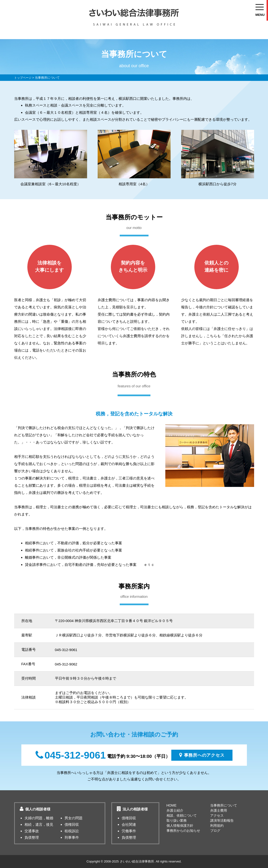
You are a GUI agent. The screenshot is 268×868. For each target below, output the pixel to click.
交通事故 (32, 831)
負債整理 (32, 837)
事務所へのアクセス (202, 755)
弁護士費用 (219, 810)
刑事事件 (72, 837)
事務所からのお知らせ (183, 831)
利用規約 (217, 826)
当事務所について (224, 805)
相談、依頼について (182, 815)
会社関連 (129, 824)
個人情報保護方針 (180, 826)
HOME (172, 805)
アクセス (217, 815)
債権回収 (72, 824)
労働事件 (129, 831)
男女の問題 (74, 818)
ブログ (215, 831)
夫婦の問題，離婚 (39, 818)
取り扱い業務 (177, 820)
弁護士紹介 (175, 810)
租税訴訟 (72, 831)
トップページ (24, 78)
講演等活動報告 (222, 820)
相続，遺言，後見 (39, 824)
